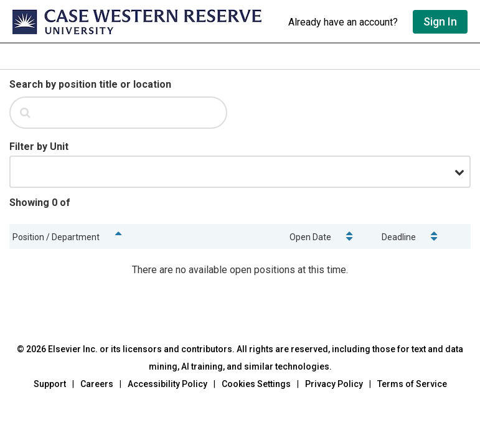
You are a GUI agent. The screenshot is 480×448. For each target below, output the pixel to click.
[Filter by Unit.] (240, 172)
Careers (97, 384)
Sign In (440, 21)
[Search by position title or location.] (134, 113)
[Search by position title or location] (90, 85)
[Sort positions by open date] (350, 236)
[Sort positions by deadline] (434, 236)
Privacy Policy (334, 384)
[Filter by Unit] (39, 147)
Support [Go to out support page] (50, 384)
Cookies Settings (256, 384)
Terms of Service (412, 384)
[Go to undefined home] (144, 22)
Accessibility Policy (167, 384)
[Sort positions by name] (118, 236)
